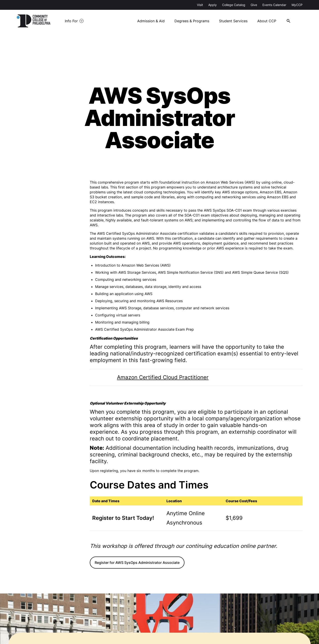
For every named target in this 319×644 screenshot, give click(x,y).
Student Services (236, 21)
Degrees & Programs (194, 21)
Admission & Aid (153, 21)
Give (254, 5)
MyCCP (297, 5)
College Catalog (234, 5)
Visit (200, 5)
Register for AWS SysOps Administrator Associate (137, 563)
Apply (213, 5)
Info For (75, 21)
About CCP (270, 21)
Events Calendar (274, 5)
